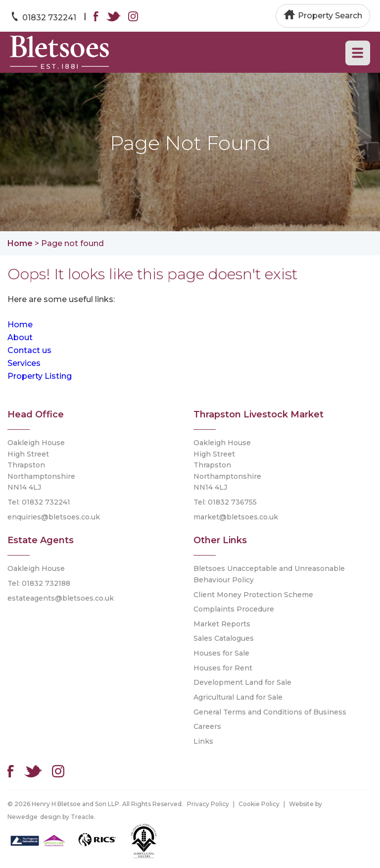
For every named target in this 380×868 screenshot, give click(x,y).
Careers (207, 726)
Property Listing (40, 376)
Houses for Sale (221, 653)
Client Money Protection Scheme (253, 595)
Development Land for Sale (242, 682)
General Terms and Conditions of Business (270, 712)
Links (203, 741)
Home (20, 243)
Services (24, 363)
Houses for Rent (223, 668)
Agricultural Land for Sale (238, 697)
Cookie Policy (259, 804)
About (20, 337)
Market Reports (222, 624)
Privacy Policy (208, 804)
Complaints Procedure (234, 609)
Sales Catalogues (224, 638)
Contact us (29, 350)
